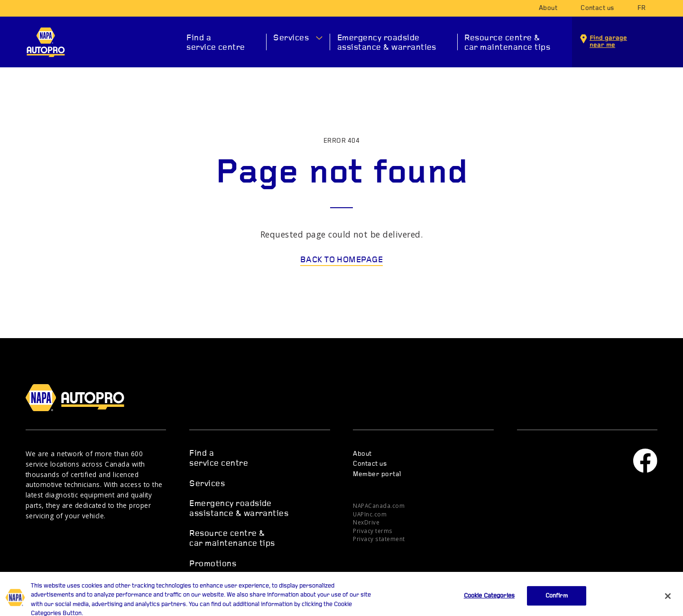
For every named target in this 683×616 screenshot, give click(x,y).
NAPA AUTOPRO (46, 42)
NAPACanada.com (379, 506)
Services (291, 38)
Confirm (557, 602)
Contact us (597, 8)
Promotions (213, 564)
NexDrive (366, 522)
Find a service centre (216, 43)
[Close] (668, 602)
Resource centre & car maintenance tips (507, 43)
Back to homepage (342, 260)
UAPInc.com (370, 514)
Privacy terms (373, 531)
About (548, 8)
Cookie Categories (489, 602)
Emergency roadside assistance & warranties (387, 43)
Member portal (377, 474)
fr (642, 8)
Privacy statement (379, 539)
